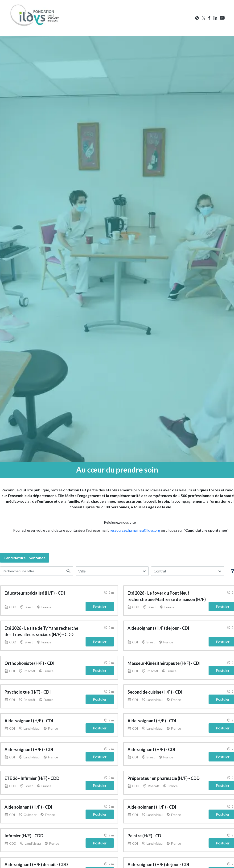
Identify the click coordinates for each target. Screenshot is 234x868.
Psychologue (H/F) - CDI (28, 692)
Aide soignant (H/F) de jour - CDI (158, 628)
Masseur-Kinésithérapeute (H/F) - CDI (164, 663)
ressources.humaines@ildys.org (135, 530)
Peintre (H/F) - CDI (145, 836)
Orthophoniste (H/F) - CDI (29, 663)
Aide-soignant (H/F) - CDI (29, 721)
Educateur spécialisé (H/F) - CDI (35, 593)
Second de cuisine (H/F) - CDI (155, 692)
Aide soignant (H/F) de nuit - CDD (36, 864)
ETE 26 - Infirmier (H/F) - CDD (32, 778)
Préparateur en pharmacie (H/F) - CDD (164, 778)
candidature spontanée (25, 558)
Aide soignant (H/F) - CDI (151, 749)
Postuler (100, 607)
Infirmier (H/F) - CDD (24, 836)
